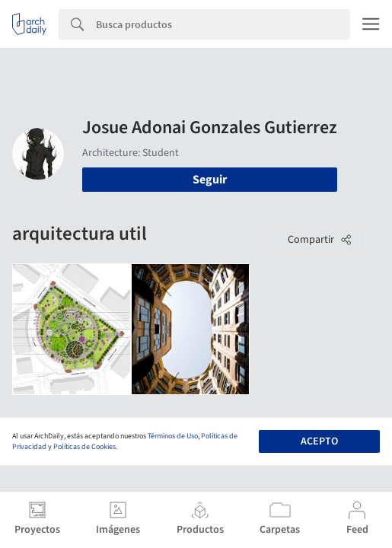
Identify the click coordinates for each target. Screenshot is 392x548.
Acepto (319, 441)
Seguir (210, 180)
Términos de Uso (173, 436)
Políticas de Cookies (84, 447)
